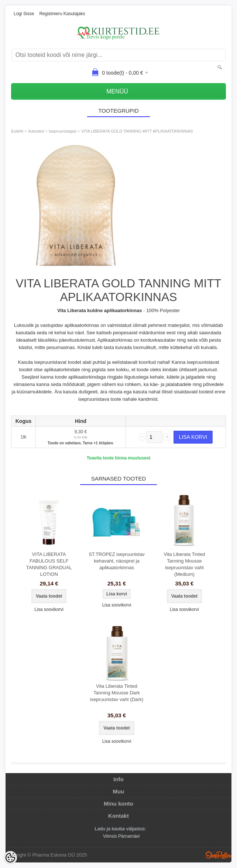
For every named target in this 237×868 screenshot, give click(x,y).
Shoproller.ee (219, 855)
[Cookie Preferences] (10, 858)
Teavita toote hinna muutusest (118, 458)
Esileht (17, 131)
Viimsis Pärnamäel (121, 836)
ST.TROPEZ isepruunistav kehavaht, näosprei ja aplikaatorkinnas (117, 561)
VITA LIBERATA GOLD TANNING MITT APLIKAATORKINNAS (137, 131)
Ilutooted (36, 131)
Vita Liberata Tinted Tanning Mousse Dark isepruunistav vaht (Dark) (117, 693)
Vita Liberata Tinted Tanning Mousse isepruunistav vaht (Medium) (184, 564)
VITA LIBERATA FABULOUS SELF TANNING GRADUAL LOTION (49, 564)
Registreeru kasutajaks (62, 14)
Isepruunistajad (63, 131)
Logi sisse (24, 14)
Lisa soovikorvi (49, 609)
